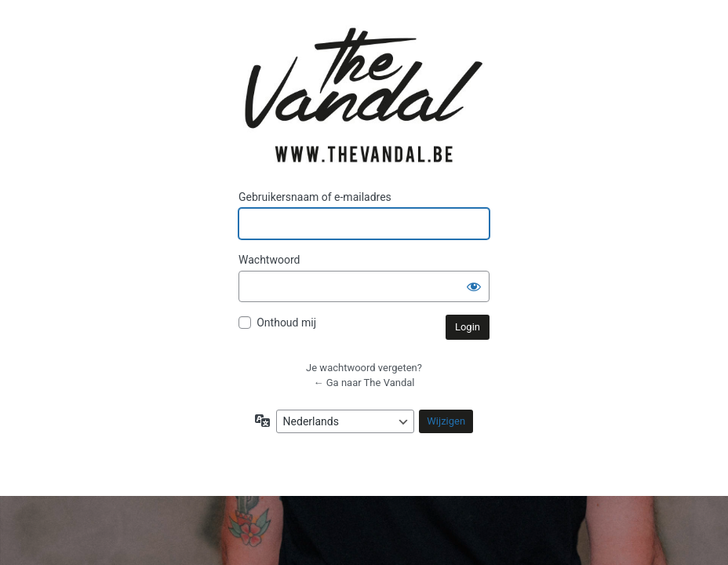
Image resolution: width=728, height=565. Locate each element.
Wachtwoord (269, 260)
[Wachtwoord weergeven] (474, 286)
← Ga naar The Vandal (364, 383)
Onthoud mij (286, 323)
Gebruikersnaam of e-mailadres (315, 197)
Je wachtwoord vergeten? (364, 368)
